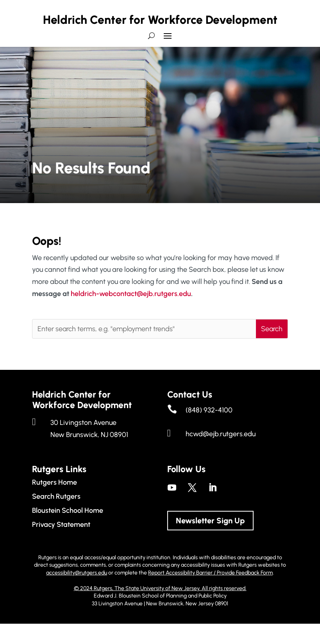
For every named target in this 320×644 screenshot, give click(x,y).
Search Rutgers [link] (56, 517)
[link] (172, 508)
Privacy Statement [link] (61, 545)
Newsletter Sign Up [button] (210, 541)
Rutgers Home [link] (55, 503)
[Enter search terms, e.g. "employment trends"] (144, 349)
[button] (168, 59)
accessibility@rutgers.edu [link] (77, 593)
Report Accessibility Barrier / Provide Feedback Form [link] (210, 593)
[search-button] (151, 59)
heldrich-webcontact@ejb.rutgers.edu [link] (131, 314)
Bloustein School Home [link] (68, 531)
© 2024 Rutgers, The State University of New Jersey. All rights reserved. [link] (160, 608)
